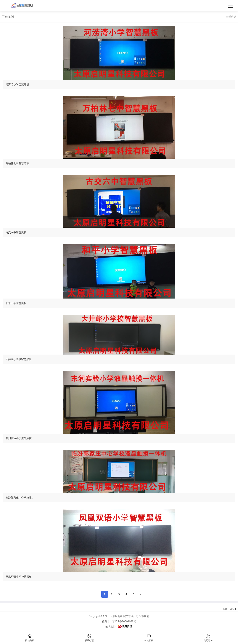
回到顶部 (229, 609)
